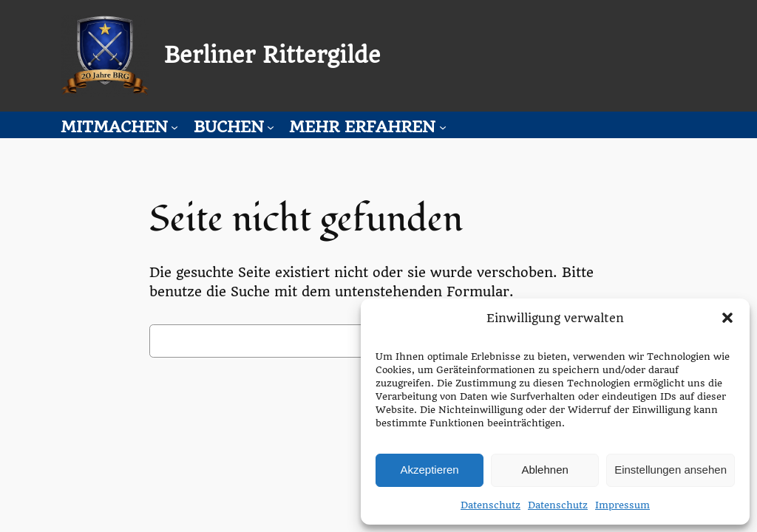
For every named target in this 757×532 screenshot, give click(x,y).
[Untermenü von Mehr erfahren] (443, 126)
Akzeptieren (429, 470)
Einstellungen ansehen (671, 470)
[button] (727, 318)
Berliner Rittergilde (272, 55)
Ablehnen (544, 470)
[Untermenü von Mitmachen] (174, 126)
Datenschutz (490, 505)
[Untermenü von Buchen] (271, 126)
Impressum (622, 505)
